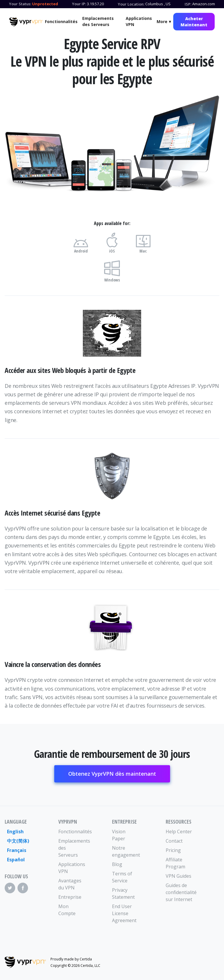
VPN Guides (178, 876)
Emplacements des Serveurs (98, 21)
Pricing (173, 850)
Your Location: (131, 4)
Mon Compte (67, 910)
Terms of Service (122, 877)
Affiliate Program (175, 863)
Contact (174, 841)
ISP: (188, 4)
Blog (117, 864)
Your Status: (20, 4)
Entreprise (70, 897)
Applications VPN (139, 21)
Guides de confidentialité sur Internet (179, 892)
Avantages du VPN (70, 884)
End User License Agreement (124, 913)
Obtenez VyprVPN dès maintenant (112, 774)
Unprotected (45, 4)
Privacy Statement (123, 893)
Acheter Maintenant (194, 22)
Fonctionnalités (61, 21)
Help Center (179, 832)
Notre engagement (125, 851)
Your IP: (79, 4)
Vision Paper (119, 835)
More (162, 21)
